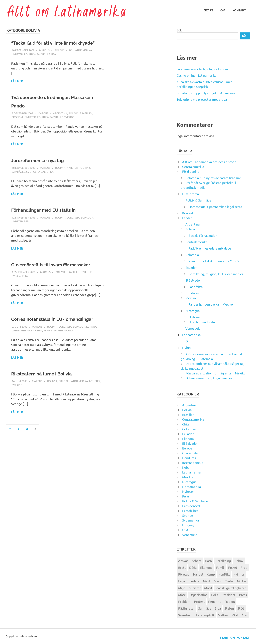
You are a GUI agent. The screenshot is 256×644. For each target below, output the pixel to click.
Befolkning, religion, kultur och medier (216, 274)
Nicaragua (192, 311)
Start (209, 10)
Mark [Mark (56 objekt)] (217, 581)
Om (223, 10)
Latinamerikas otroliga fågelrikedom (202, 69)
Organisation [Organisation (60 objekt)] (198, 595)
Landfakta (196, 287)
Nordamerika (191, 487)
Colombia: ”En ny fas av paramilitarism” (213, 178)
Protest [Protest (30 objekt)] (199, 601)
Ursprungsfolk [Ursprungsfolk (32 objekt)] (205, 615)
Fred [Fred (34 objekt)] (244, 567)
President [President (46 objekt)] (228, 595)
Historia (194, 317)
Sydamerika (46, 180)
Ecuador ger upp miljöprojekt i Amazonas (206, 93)
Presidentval (191, 506)
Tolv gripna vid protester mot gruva (202, 99)
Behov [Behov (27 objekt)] (239, 561)
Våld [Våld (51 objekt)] (235, 615)
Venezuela (193, 328)
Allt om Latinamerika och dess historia (209, 162)
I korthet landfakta (202, 322)
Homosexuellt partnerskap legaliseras (215, 207)
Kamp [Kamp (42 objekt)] (211, 574)
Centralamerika (193, 167)
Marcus (44, 59)
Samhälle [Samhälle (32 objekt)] (205, 608)
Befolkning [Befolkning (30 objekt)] (223, 561)
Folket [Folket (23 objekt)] (233, 567)
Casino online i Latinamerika (197, 75)
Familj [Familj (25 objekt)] (220, 567)
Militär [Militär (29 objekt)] (242, 581)
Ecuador (87, 226)
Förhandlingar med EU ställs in (52, 218)
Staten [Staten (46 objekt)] (229, 608)
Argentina (60, 122)
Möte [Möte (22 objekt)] (182, 595)
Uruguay (188, 525)
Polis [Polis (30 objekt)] (215, 595)
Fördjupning (191, 171)
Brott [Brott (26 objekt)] (182, 567)
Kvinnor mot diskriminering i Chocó (214, 261)
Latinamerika (83, 59)
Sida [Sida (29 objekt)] (218, 608)
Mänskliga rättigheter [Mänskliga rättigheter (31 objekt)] (231, 588)
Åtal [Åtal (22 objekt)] (244, 615)
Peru (27, 230)
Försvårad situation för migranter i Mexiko (215, 373)
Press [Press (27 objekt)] (243, 595)
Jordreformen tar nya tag (45, 169)
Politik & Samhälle (37, 63)
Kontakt (239, 10)
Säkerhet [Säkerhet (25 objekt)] (185, 615)
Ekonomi (18, 125)
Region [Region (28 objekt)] (230, 601)
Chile (186, 424)
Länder (187, 218)
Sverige (69, 125)
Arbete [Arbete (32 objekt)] (197, 561)
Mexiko (191, 298)
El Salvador (193, 280)
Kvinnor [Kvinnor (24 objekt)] (239, 574)
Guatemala (190, 453)
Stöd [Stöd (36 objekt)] (241, 608)
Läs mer (17, 90)
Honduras (192, 293)
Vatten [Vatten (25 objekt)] (223, 615)
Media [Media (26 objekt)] (229, 581)
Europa (91, 352)
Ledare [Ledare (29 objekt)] (194, 581)
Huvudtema (190, 194)
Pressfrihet (190, 511)
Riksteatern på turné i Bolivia (50, 399)
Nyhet (187, 347)
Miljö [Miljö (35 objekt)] (182, 588)
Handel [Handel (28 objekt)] (198, 574)
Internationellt (192, 462)
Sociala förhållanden (203, 235)
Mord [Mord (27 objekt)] (208, 588)
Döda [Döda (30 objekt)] (193, 567)
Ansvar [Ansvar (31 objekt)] (183, 561)
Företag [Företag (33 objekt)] (184, 574)
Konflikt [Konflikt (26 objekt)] (224, 574)
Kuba (69, 59)
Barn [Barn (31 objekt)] (208, 561)
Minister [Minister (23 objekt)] (195, 588)
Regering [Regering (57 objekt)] (215, 601)
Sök (179, 30)
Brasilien (86, 122)
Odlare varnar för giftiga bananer (209, 378)
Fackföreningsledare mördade (210, 248)
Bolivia (59, 59)
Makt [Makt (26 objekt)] (207, 581)
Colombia (73, 226)
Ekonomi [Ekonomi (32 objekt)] (206, 567)
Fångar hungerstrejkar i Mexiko (211, 304)
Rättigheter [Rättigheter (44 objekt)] (186, 608)
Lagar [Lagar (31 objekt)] (182, 581)
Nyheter (17, 63)
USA (53, 63)
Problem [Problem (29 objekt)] (184, 601)
